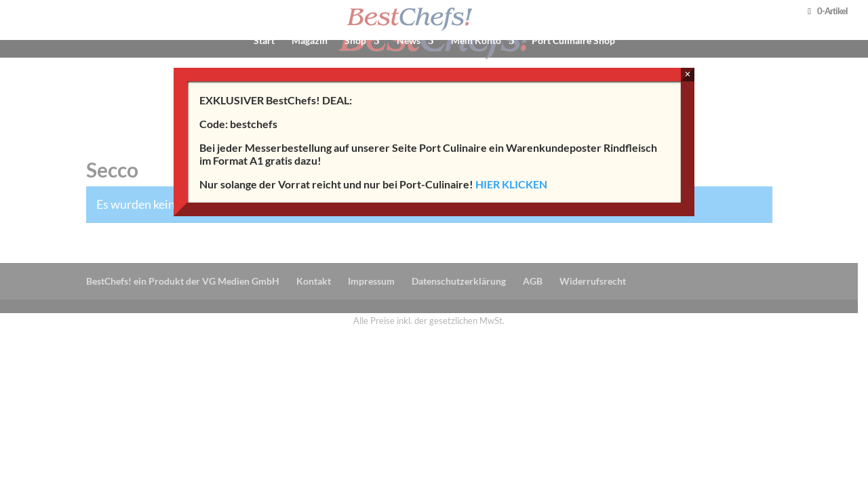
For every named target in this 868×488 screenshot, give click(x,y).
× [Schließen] (687, 74)
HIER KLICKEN (511, 184)
